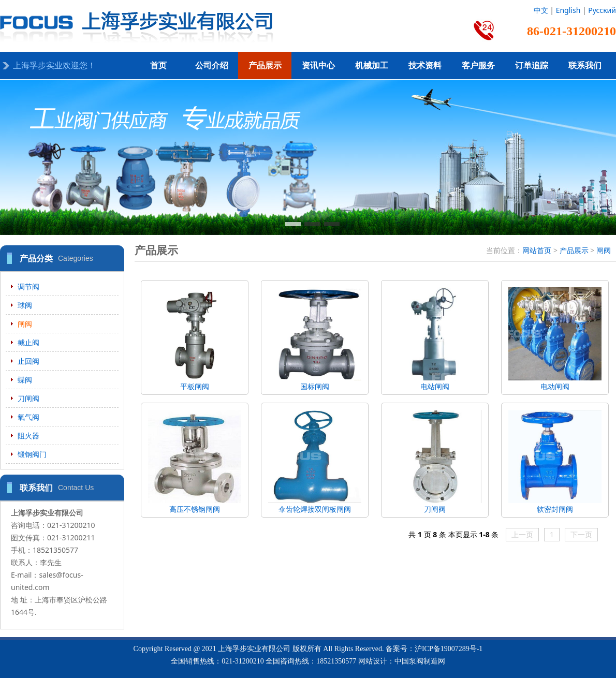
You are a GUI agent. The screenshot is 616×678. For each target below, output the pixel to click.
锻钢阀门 (32, 454)
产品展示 (265, 65)
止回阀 (28, 361)
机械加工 (372, 65)
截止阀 (28, 342)
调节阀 (28, 286)
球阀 (25, 305)
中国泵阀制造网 (420, 661)
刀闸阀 (28, 398)
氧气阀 (28, 417)
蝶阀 (25, 380)
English (568, 10)
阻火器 (28, 436)
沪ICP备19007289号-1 (449, 649)
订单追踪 (532, 65)
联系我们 (585, 65)
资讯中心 (318, 65)
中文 (541, 10)
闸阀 (25, 324)
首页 (158, 65)
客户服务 (478, 65)
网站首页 (537, 250)
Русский (602, 10)
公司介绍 (212, 65)
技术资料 (425, 65)
